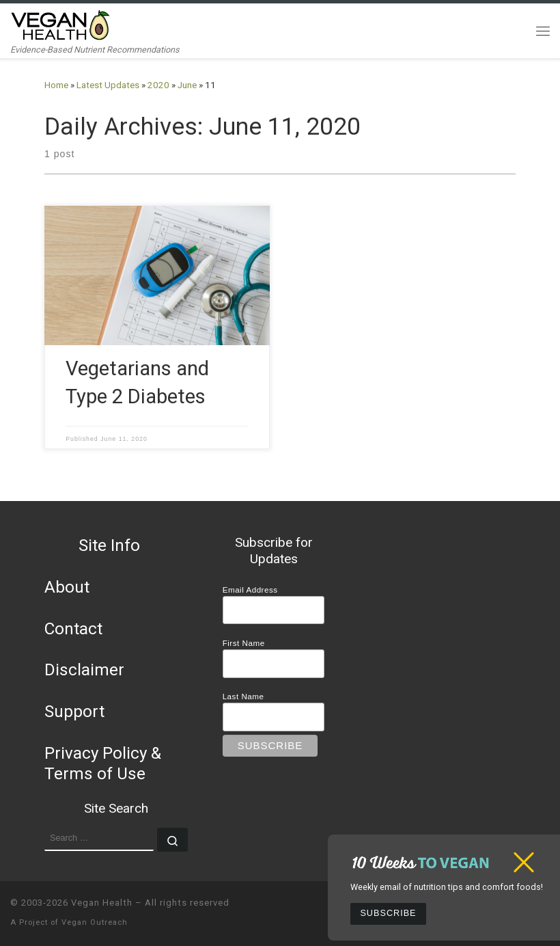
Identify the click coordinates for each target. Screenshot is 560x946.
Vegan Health (102, 903)
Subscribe (388, 913)
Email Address (250, 590)
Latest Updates (108, 85)
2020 (158, 85)
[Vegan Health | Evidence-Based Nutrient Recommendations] (61, 24)
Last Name (243, 696)
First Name (244, 643)
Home (56, 85)
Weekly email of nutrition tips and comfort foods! (447, 887)
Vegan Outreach (95, 922)
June (187, 85)
